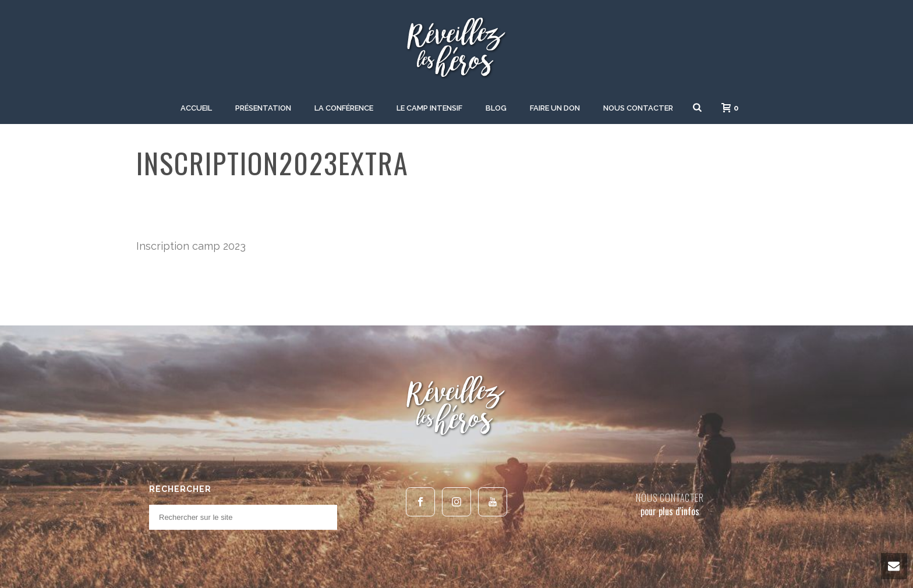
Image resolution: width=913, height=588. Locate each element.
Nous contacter (638, 108)
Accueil (196, 108)
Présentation (263, 108)
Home (677, 198)
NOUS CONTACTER (670, 498)
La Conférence (344, 108)
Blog (496, 108)
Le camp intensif (429, 108)
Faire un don (555, 108)
